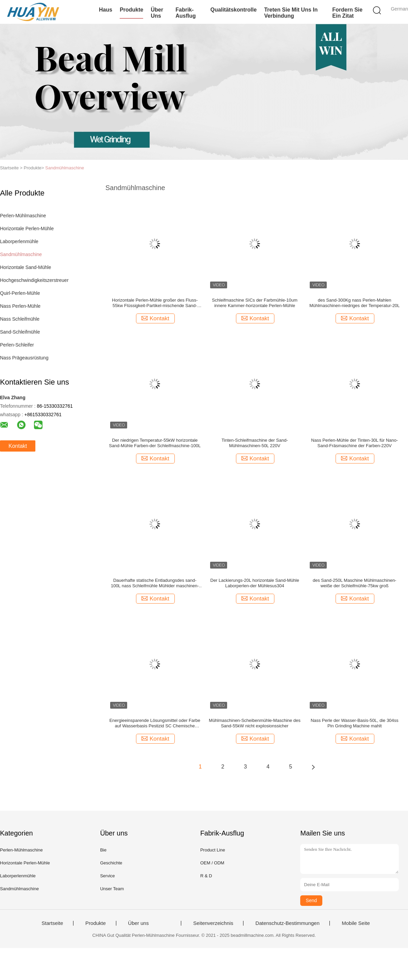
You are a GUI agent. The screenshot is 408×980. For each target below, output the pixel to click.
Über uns (157, 13)
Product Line (213, 850)
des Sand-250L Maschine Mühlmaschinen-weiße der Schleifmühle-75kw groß (355, 583)
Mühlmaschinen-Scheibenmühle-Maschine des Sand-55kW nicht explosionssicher (255, 723)
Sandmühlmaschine (65, 168)
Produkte (131, 10)
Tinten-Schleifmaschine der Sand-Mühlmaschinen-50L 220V (254, 443)
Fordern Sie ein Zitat (347, 13)
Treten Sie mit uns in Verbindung (291, 13)
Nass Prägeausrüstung (24, 358)
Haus (106, 10)
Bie (103, 850)
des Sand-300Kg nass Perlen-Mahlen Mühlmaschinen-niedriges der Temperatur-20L (355, 303)
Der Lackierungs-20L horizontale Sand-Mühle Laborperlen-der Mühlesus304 (255, 583)
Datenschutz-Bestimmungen (287, 923)
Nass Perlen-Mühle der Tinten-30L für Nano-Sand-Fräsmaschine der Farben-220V (354, 443)
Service (107, 876)
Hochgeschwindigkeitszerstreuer (34, 280)
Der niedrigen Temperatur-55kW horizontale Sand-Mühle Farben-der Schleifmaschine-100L (155, 443)
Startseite (52, 923)
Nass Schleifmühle (20, 319)
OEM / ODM (212, 863)
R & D (206, 876)
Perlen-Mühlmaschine (23, 216)
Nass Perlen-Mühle (20, 306)
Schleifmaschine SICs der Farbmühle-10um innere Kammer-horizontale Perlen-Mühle (254, 303)
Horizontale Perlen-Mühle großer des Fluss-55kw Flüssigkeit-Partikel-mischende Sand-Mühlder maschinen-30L (155, 303)
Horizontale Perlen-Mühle (27, 229)
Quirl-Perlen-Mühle (20, 293)
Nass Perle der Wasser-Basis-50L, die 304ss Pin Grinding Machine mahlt (355, 723)
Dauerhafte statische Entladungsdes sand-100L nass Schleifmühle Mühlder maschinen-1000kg (155, 583)
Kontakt (18, 446)
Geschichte (111, 863)
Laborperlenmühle (19, 241)
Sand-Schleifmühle (20, 332)
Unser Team (112, 889)
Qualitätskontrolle (234, 10)
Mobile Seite (356, 923)
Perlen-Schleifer (17, 345)
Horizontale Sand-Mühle (26, 267)
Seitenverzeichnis (213, 923)
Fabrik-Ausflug (186, 13)
